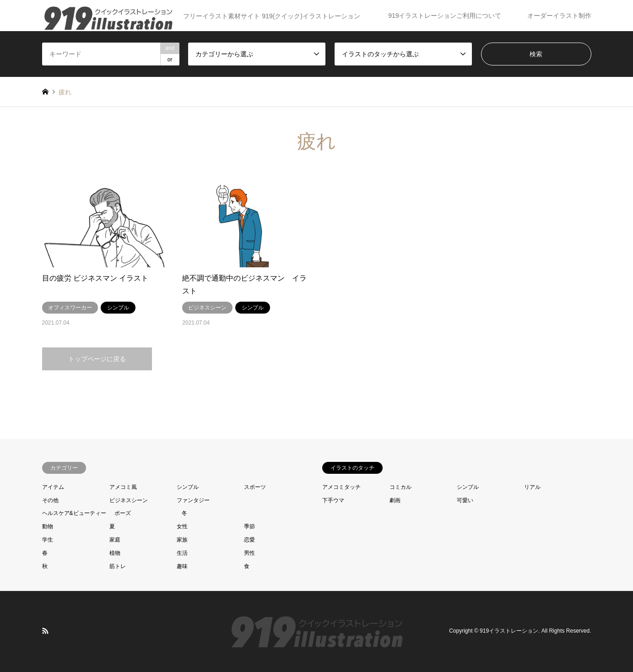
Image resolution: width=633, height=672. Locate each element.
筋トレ (118, 566)
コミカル (400, 487)
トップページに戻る (97, 359)
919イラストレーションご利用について (445, 16)
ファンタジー (193, 500)
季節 (249, 526)
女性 (182, 526)
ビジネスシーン (129, 500)
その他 (50, 500)
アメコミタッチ (341, 487)
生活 (182, 553)
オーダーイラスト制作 (559, 16)
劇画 (395, 500)
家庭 (115, 540)
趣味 (182, 566)
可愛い (465, 500)
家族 (182, 540)
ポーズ (123, 513)
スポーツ (255, 487)
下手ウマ (333, 500)
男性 (249, 553)
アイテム (53, 487)
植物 (115, 553)
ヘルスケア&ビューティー (74, 513)
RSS (45, 631)
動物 (48, 526)
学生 (48, 540)
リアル (532, 487)
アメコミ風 (123, 487)
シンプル (188, 487)
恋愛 (249, 540)
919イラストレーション (509, 631)
